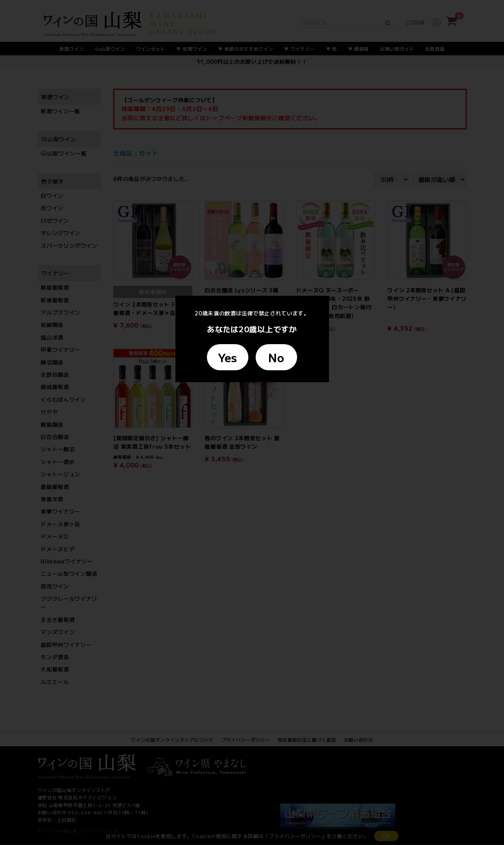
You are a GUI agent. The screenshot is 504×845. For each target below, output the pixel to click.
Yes (228, 357)
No (276, 357)
